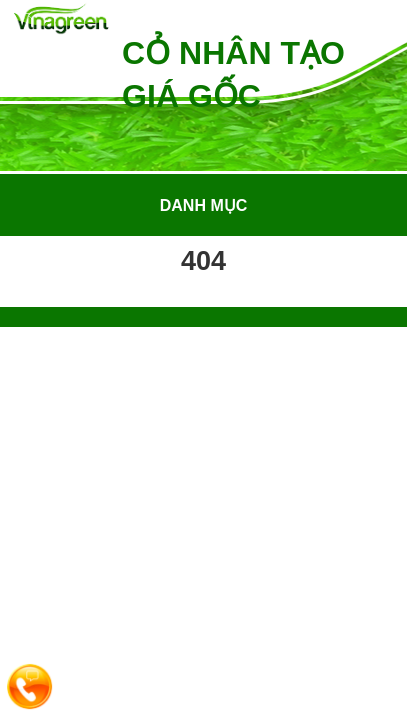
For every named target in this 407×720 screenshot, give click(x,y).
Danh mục (204, 205)
